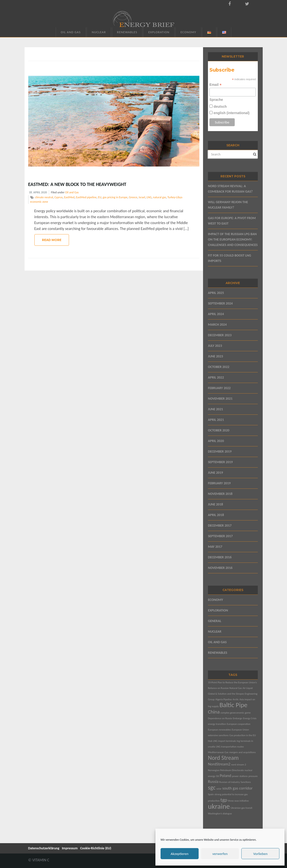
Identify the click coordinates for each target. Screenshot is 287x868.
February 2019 (219, 483)
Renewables (127, 32)
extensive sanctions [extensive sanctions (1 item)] (218, 735)
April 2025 (216, 293)
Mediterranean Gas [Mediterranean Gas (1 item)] (218, 752)
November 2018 (220, 494)
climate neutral (44, 197)
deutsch (220, 107)
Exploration (159, 32)
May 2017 (215, 547)
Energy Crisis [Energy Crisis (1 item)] (250, 718)
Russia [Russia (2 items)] (213, 782)
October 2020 (219, 430)
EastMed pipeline (86, 197)
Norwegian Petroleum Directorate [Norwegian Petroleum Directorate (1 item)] (226, 770)
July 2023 (215, 346)
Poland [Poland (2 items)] (225, 776)
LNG (149, 197)
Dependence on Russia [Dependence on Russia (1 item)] (220, 718)
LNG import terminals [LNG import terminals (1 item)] (225, 741)
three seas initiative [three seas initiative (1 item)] (238, 801)
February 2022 (219, 388)
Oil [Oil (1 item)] (218, 776)
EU (100, 197)
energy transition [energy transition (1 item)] (217, 724)
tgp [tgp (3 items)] (224, 800)
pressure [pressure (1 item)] (253, 776)
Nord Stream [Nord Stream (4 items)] (223, 758)
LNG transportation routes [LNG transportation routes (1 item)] (230, 747)
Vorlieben (260, 854)
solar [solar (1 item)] (219, 789)
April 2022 (216, 377)
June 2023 (215, 356)
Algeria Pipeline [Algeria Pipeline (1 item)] (224, 699)
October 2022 (219, 367)
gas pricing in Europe (115, 197)
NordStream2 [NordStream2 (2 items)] (219, 764)
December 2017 (220, 525)
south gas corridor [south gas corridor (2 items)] (237, 788)
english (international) (231, 113)
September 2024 (220, 303)
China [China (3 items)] (214, 712)
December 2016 (220, 557)
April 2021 (216, 420)
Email (215, 85)
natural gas (159, 197)
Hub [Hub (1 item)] (210, 741)
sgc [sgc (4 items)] (212, 788)
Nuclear (99, 32)
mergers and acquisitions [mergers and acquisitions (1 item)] (243, 752)
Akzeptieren (180, 854)
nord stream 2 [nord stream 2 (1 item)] (239, 765)
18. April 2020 (38, 192)
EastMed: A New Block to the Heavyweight (77, 184)
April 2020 (216, 441)
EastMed (69, 197)
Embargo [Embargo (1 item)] (238, 718)
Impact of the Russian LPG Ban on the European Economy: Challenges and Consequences (233, 239)
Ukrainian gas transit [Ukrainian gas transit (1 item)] (241, 808)
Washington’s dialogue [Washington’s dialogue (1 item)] (220, 814)
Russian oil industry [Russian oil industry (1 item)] (230, 782)
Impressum (70, 848)
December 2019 (220, 451)
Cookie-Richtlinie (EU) (96, 848)
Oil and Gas (71, 32)
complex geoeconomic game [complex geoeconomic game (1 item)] (236, 713)
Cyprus (59, 197)
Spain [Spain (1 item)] (211, 794)
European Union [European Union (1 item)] (240, 730)
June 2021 (215, 409)
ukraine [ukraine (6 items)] (219, 806)
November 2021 (220, 399)
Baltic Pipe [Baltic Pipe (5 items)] (233, 705)
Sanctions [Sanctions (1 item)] (246, 782)
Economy (188, 32)
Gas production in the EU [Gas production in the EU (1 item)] (243, 735)
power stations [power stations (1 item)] (240, 776)
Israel (142, 197)
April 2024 (216, 314)
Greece (133, 197)
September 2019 (220, 462)
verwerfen (220, 854)
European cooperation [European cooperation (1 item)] (239, 724)
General (215, 621)
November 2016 (220, 568)
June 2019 (215, 473)
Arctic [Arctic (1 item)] (236, 699)
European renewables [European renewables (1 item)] (219, 730)
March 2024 (217, 325)
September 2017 (220, 536)
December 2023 (220, 335)
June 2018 (215, 504)
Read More (52, 240)
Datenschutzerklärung (44, 848)
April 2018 (216, 515)
